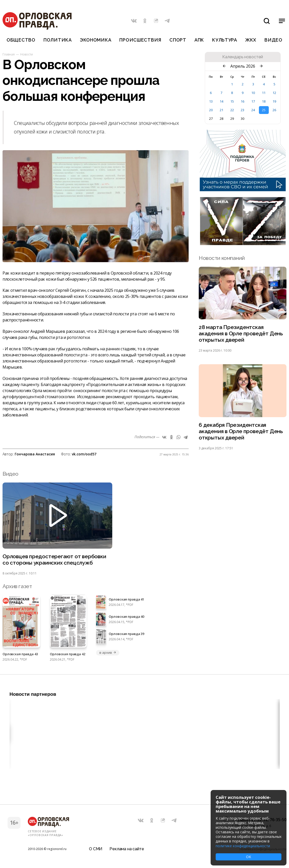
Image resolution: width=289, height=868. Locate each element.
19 (274, 101)
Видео (273, 40)
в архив (108, 652)
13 (211, 101)
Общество (21, 40)
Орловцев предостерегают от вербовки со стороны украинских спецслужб (54, 560)
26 (274, 110)
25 (264, 110)
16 (242, 101)
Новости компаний (222, 258)
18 (264, 101)
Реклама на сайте (127, 849)
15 (232, 101)
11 (264, 93)
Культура (225, 40)
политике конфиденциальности (243, 846)
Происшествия (140, 40)
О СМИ (96, 849)
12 (274, 93)
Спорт (178, 40)
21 (221, 110)
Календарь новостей (243, 57)
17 (253, 101)
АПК (199, 40)
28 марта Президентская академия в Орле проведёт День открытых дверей (241, 333)
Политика (58, 40)
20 (211, 110)
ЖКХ (251, 40)
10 (253, 93)
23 (242, 110)
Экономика (96, 40)
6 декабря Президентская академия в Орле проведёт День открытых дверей (241, 431)
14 (221, 101)
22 (232, 110)
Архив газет (17, 586)
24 (253, 110)
